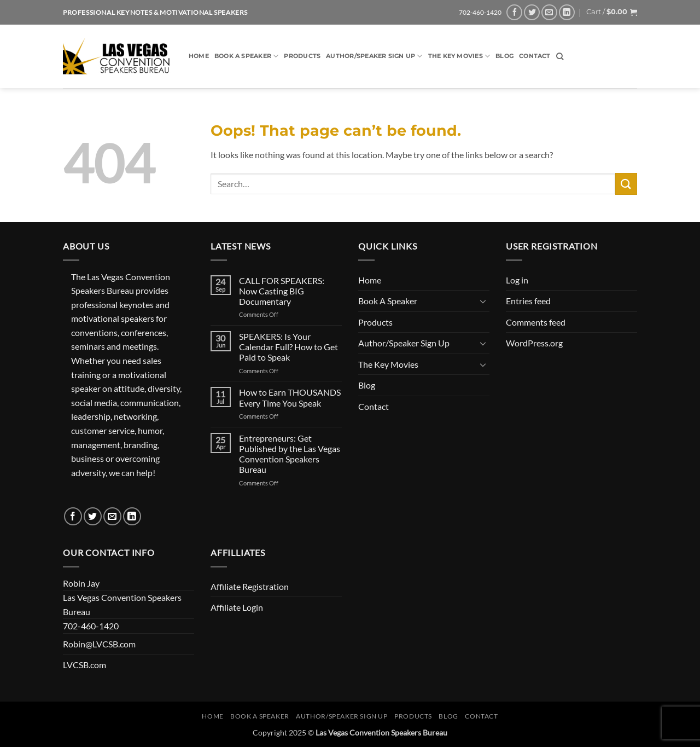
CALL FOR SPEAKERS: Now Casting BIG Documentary (282, 291)
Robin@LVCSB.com (99, 644)
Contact (535, 56)
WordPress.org (534, 343)
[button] (612, 12)
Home (199, 56)
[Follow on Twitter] (532, 12)
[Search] (560, 56)
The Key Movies (459, 56)
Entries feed (528, 301)
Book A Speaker (247, 56)
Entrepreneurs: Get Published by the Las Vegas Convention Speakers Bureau (290, 454)
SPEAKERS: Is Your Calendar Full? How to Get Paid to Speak (288, 347)
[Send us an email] (549, 12)
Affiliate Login (237, 607)
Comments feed (536, 322)
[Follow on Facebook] (514, 12)
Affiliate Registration (250, 586)
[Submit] (626, 184)
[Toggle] (483, 301)
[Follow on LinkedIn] (567, 12)
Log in (517, 280)
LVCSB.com (84, 665)
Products (302, 56)
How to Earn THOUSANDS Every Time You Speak (290, 397)
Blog (504, 56)
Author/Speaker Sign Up (374, 56)
